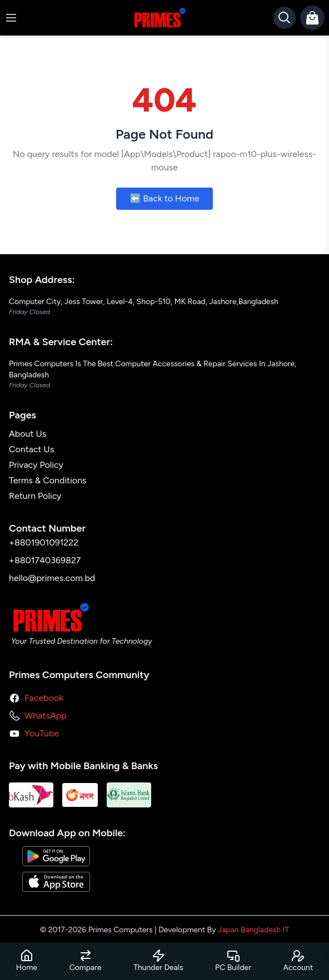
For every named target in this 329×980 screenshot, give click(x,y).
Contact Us (31, 449)
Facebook (44, 698)
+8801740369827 (45, 560)
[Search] (285, 18)
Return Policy (35, 496)
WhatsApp (46, 716)
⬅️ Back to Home (164, 198)
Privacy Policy (36, 465)
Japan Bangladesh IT (253, 930)
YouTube (42, 733)
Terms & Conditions (48, 480)
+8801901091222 (44, 542)
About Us (28, 434)
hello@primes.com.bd (52, 578)
